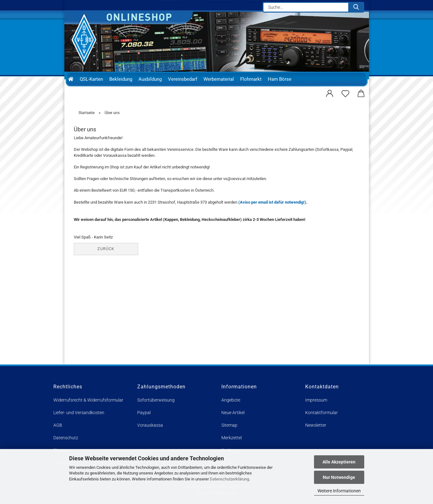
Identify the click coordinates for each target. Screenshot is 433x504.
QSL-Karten (91, 79)
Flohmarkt (251, 79)
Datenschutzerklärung (229, 479)
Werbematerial (219, 79)
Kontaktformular (322, 413)
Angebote (231, 400)
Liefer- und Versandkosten (79, 413)
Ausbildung (150, 79)
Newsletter (316, 425)
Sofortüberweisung (156, 400)
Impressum (316, 400)
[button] (330, 93)
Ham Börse (280, 79)
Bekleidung (121, 79)
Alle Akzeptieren (339, 462)
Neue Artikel (233, 413)
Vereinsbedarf (183, 79)
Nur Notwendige (339, 477)
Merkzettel (232, 438)
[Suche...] (356, 7)
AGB (58, 425)
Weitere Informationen (339, 491)
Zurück (106, 249)
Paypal (144, 413)
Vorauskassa (150, 425)
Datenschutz (66, 438)
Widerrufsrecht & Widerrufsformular (88, 400)
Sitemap (229, 425)
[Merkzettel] (345, 93)
